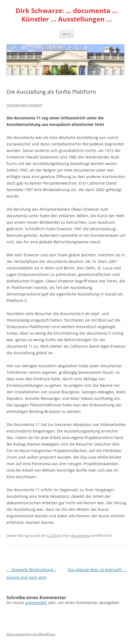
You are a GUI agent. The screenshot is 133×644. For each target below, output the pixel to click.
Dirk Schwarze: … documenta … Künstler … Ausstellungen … (67, 15)
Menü (66, 34)
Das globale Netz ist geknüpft (97, 570)
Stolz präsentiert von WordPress (31, 634)
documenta (80, 536)
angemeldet (36, 603)
